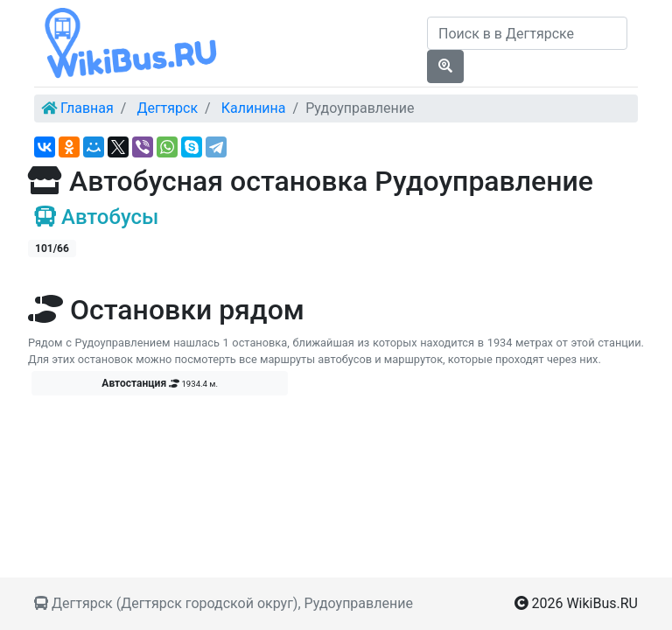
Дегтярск (167, 108)
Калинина (254, 108)
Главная (87, 108)
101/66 (52, 248)
